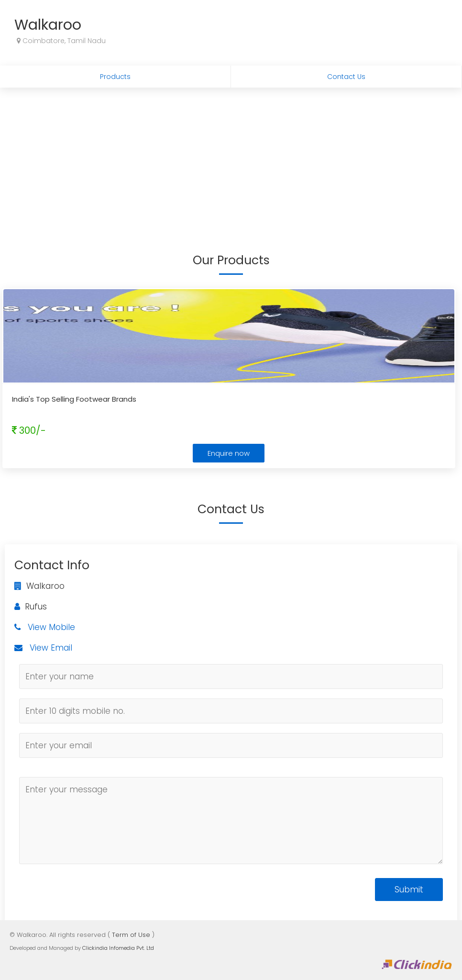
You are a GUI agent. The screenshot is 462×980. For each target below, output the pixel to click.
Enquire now (229, 453)
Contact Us (346, 77)
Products (115, 77)
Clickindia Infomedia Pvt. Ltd (118, 948)
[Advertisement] (231, 159)
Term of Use (131, 935)
